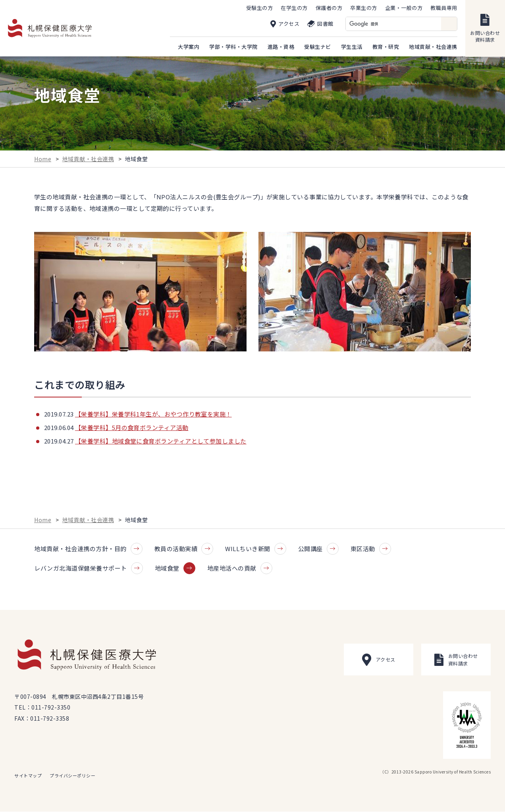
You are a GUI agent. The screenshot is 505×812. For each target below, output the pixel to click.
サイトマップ (28, 776)
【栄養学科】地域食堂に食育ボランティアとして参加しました (161, 442)
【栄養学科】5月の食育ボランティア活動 (132, 428)
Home (43, 159)
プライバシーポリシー (72, 776)
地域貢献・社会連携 (88, 159)
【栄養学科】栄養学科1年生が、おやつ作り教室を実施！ (153, 415)
